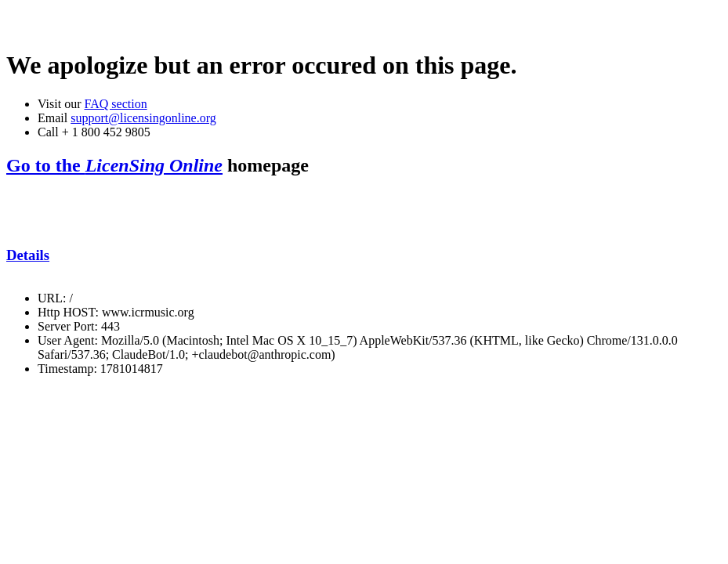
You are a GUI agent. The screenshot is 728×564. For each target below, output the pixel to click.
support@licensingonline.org (143, 118)
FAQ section (115, 104)
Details (28, 255)
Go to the (114, 165)
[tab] (364, 255)
